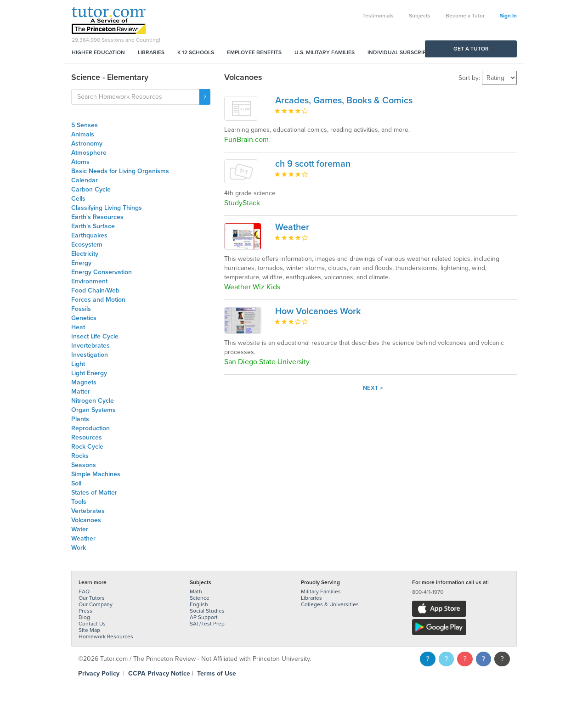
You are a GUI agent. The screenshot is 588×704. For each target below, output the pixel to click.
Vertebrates (88, 511)
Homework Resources (106, 636)
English (199, 604)
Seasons (84, 465)
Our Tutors (92, 598)
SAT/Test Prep (207, 624)
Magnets (84, 382)
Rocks (80, 456)
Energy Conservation (102, 272)
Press (85, 611)
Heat (78, 327)
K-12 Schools (196, 52)
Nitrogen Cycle (93, 401)
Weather (83, 538)
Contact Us (92, 624)
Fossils (81, 309)
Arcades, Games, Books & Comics (344, 101)
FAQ (84, 591)
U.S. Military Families (325, 52)
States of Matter (94, 493)
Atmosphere (89, 153)
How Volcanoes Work (318, 311)
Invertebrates (90, 346)
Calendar (85, 180)
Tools (79, 502)
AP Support (204, 617)
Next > (373, 388)
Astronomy (87, 144)
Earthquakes (89, 235)
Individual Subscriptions (405, 52)
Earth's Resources (97, 217)
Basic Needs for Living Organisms (120, 171)
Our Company (96, 604)
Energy (81, 263)
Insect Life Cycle (95, 336)
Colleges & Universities (330, 604)
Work (79, 548)
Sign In (508, 16)
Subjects (420, 16)
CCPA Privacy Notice (159, 673)
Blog (84, 617)
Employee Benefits (254, 52)
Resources (87, 437)
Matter (81, 391)
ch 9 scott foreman (313, 164)
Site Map (89, 630)
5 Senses (85, 125)
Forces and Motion (98, 300)
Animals (83, 134)
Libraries (151, 52)
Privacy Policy (99, 673)
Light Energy (89, 373)
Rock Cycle (87, 447)
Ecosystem (87, 245)
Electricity (85, 254)
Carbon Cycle (91, 189)
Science (200, 598)
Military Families (321, 591)
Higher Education (98, 52)
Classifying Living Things (107, 208)
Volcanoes (86, 520)
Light (78, 364)
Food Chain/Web (95, 290)
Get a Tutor (471, 49)
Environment (89, 281)
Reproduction (90, 428)
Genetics (84, 318)
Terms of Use (217, 673)
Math (196, 591)
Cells (78, 199)
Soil (76, 483)
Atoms (80, 162)
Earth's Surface (93, 226)
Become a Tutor (465, 16)
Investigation (90, 355)
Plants (80, 419)
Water (80, 529)
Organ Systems (93, 410)
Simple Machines (96, 474)
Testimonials (378, 16)
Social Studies (207, 611)
